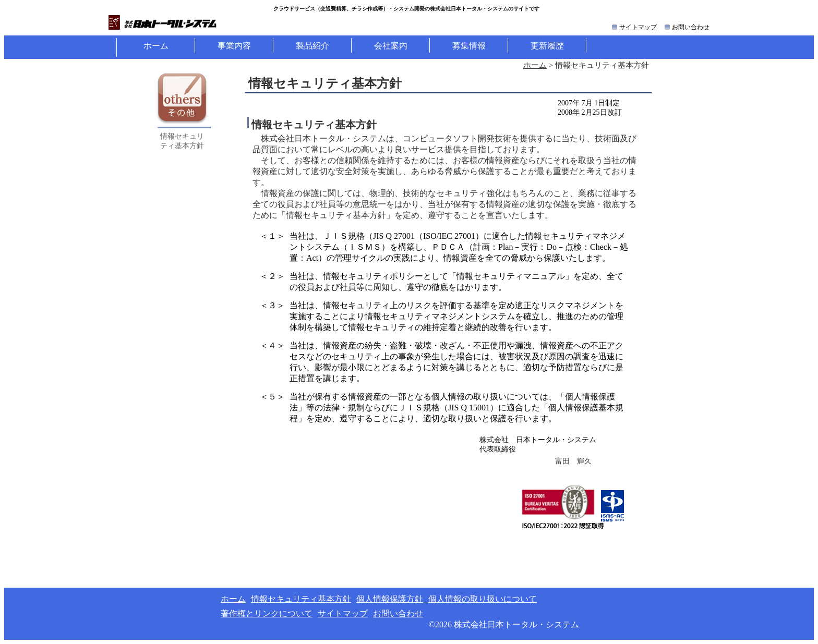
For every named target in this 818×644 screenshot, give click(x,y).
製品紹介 (312, 46)
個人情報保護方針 (390, 599)
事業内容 (234, 46)
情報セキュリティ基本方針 (301, 599)
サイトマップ (638, 27)
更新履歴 (547, 46)
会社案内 (391, 46)
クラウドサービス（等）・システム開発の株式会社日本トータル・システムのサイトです (406, 9)
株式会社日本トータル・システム (516, 624)
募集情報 (469, 46)
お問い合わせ (691, 27)
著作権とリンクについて (267, 613)
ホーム (156, 46)
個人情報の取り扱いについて (483, 599)
